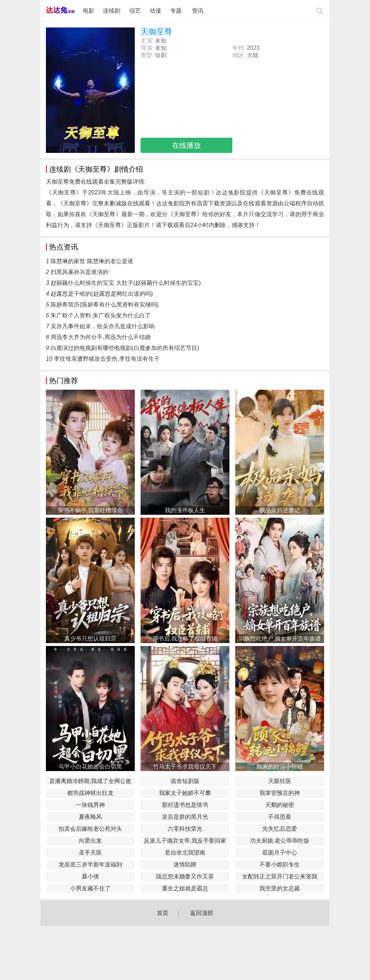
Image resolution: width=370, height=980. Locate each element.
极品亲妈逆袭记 (280, 510)
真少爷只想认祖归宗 (90, 639)
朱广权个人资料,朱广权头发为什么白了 (100, 315)
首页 (163, 913)
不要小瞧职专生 (280, 865)
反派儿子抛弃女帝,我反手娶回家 (185, 841)
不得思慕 (280, 817)
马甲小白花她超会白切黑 (90, 767)
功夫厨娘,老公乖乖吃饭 (280, 841)
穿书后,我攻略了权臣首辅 (185, 639)
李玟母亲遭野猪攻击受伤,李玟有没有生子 (107, 359)
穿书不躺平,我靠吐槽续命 (90, 510)
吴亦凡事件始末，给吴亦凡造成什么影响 (103, 326)
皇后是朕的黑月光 (185, 817)
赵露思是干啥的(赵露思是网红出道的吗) (102, 294)
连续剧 (112, 11)
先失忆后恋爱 (280, 829)
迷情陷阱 (185, 865)
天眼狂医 (280, 781)
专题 (177, 11)
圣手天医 (90, 853)
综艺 (135, 11)
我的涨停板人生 (185, 510)
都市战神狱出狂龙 (90, 793)
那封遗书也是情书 (185, 805)
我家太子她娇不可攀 (185, 793)
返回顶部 (202, 913)
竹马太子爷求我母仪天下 (185, 767)
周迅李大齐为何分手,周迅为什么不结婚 (100, 337)
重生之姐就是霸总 (185, 888)
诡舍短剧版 (185, 781)
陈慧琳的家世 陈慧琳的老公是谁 (92, 261)
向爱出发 (90, 841)
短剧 (161, 55)
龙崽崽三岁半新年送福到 (90, 865)
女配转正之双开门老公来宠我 (280, 876)
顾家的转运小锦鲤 (280, 767)
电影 (89, 11)
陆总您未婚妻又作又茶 (185, 876)
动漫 (155, 11)
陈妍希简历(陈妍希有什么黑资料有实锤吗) (105, 305)
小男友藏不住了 (90, 888)
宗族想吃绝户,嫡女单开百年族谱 (280, 639)
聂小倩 (90, 876)
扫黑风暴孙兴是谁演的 (79, 272)
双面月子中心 (280, 853)
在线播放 (186, 145)
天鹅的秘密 (280, 805)
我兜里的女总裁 (280, 888)
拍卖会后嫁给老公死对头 (90, 829)
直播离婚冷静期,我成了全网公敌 (90, 781)
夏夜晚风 (90, 817)
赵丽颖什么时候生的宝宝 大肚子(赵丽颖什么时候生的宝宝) (126, 283)
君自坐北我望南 (185, 853)
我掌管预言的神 (280, 793)
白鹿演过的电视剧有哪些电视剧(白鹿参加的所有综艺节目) (125, 348)
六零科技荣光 (185, 829)
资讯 (198, 11)
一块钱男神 (90, 805)
